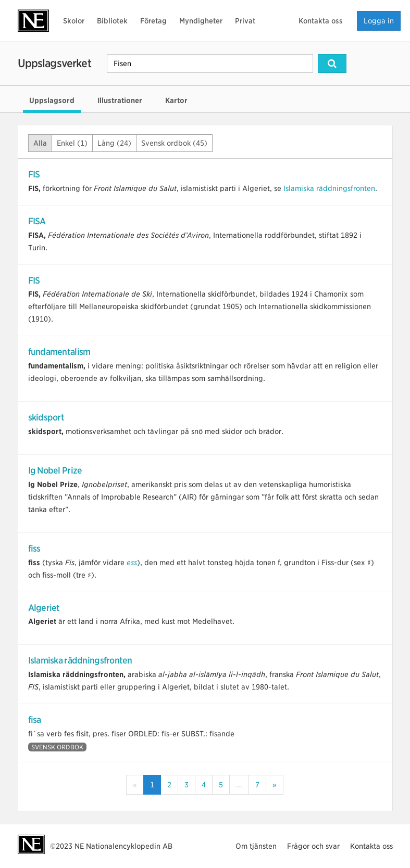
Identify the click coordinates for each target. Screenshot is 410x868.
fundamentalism (59, 352)
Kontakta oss (321, 21)
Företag (153, 21)
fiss (34, 548)
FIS (34, 174)
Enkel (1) (72, 143)
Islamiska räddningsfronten (329, 188)
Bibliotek (112, 21)
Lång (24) (114, 143)
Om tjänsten (256, 846)
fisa (35, 720)
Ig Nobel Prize (55, 470)
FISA (37, 221)
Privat (245, 21)
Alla (40, 143)
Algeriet (44, 608)
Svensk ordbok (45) (174, 143)
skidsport (46, 417)
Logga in (379, 21)
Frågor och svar (313, 846)
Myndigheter (201, 21)
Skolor (74, 21)
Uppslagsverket (54, 63)
